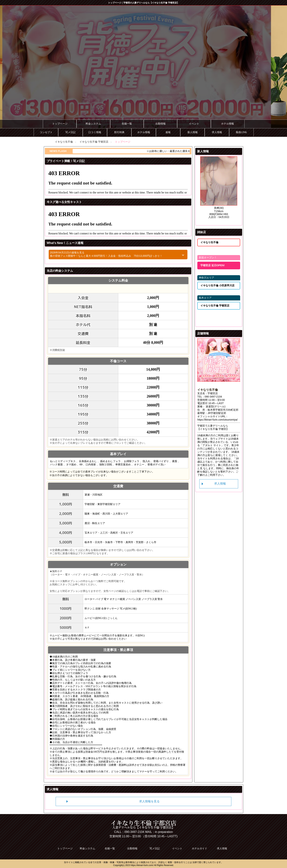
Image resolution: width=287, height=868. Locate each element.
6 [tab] (230, 204)
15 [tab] (202, 213)
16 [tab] (208, 213)
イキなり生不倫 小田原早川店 (217, 285)
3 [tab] (213, 204)
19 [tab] (224, 213)
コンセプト (46, 132)
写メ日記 (70, 132)
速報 (168, 132)
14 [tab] (235, 208)
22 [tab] (202, 217)
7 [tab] (235, 204)
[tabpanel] (143, 68)
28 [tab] (235, 217)
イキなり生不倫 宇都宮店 (94, 142)
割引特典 (119, 132)
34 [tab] (230, 222)
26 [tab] (224, 217)
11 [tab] (219, 208)
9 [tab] (208, 208)
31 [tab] (213, 222)
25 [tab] (219, 217)
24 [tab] (213, 217)
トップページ (60, 124)
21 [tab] (235, 213)
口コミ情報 (95, 132)
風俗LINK (241, 132)
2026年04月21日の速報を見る (111, 255)
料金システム (93, 124)
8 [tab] (202, 208)
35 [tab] (235, 222)
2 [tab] (208, 204)
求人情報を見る (149, 801)
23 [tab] (208, 217)
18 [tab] (219, 213)
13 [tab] (230, 208)
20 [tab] (230, 213)
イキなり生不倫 (64, 142)
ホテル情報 (228, 124)
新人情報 (193, 132)
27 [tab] (230, 217)
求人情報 (217, 132)
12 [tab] (224, 208)
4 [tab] (219, 204)
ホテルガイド (200, 848)
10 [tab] (213, 208)
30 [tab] (208, 222)
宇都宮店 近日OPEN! (213, 265)
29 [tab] (202, 222)
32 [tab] (219, 222)
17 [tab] (213, 213)
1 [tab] (202, 204)
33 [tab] (224, 222)
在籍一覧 (127, 124)
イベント (194, 124)
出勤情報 (161, 124)
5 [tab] (224, 204)
